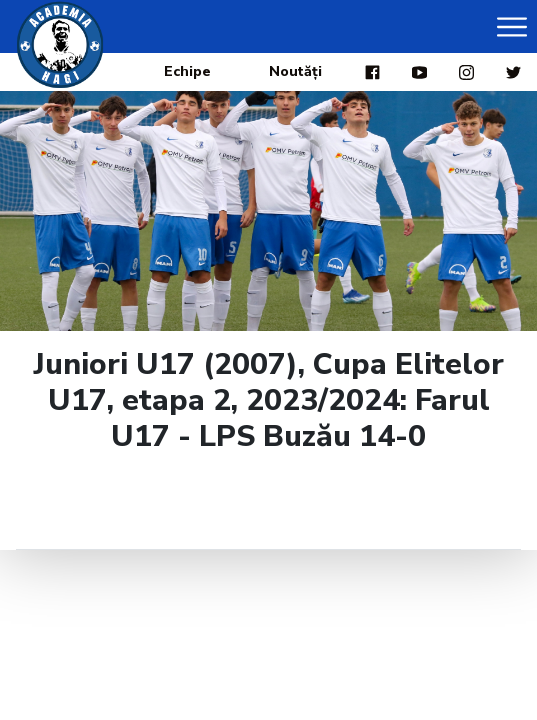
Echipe (187, 71)
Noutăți (295, 71)
